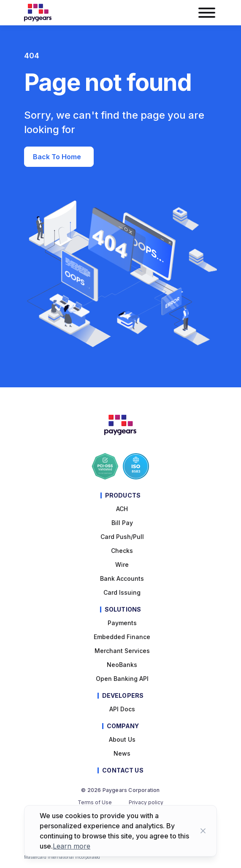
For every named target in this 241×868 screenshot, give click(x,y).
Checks (122, 551)
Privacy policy (146, 803)
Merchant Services (122, 651)
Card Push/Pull (122, 537)
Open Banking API (122, 679)
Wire (122, 565)
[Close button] (203, 831)
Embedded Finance (122, 637)
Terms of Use (95, 803)
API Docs (122, 709)
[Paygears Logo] (38, 13)
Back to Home (58, 157)
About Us (122, 739)
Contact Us (123, 770)
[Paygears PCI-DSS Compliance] (105, 466)
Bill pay (122, 523)
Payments (122, 623)
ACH (122, 509)
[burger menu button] (206, 13)
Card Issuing (122, 592)
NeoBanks (122, 665)
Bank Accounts (122, 578)
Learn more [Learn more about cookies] (72, 846)
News (122, 753)
